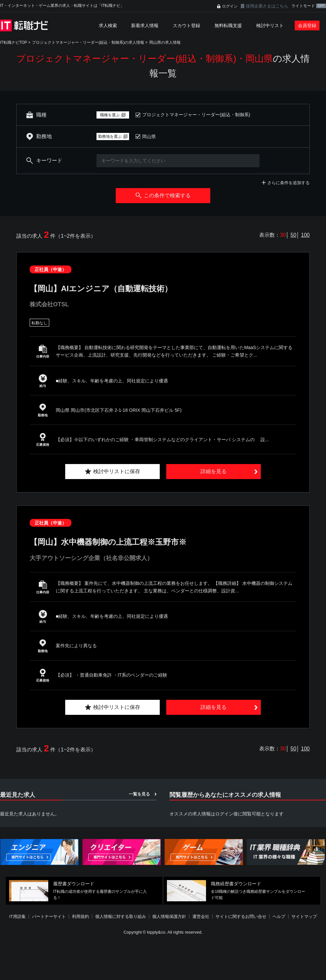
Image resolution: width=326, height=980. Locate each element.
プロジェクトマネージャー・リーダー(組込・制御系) (196, 115)
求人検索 (108, 25)
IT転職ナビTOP (14, 42)
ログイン (230, 6)
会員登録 (307, 25)
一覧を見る (139, 794)
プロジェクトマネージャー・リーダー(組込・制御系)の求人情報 (88, 42)
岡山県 (149, 137)
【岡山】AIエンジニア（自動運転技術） (101, 289)
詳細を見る (214, 471)
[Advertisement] (159, 932)
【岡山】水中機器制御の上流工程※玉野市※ (108, 542)
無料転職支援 (228, 25)
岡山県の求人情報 (165, 42)
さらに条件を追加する (289, 183)
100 (305, 235)
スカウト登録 (186, 25)
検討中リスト (270, 25)
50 (293, 235)
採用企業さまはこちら (267, 6)
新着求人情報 (145, 25)
